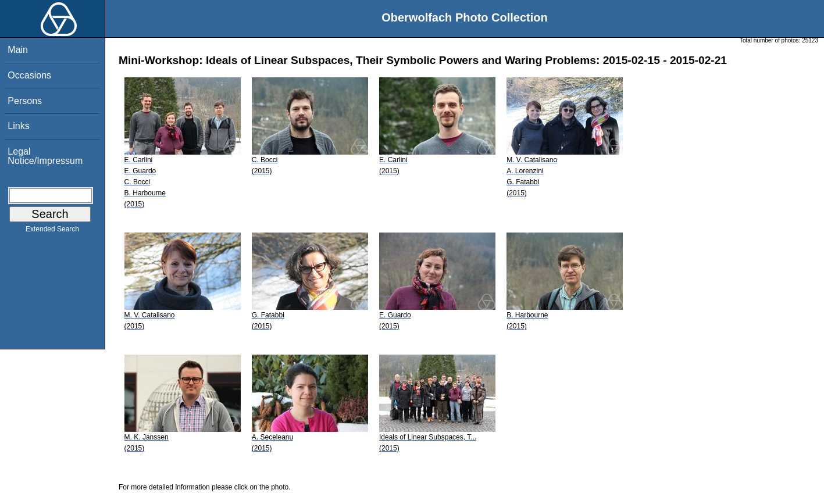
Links (18, 126)
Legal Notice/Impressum (45, 156)
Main (18, 50)
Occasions (29, 75)
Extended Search (52, 231)
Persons (25, 101)
